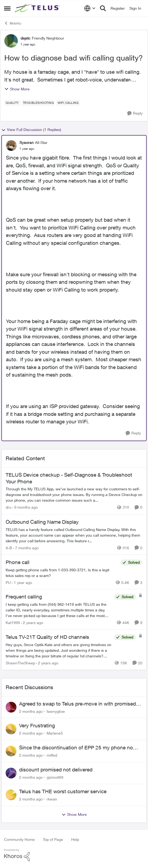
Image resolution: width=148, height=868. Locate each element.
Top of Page (53, 839)
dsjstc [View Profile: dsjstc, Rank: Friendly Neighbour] (25, 38)
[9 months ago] (25, 507)
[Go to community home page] (38, 8)
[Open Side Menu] (7, 8)
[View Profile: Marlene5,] (11, 729)
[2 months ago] (31, 711)
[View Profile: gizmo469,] (11, 773)
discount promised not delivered (56, 770)
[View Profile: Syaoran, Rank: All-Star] (11, 146)
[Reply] (135, 113)
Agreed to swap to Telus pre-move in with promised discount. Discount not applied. (78, 704)
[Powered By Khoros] (74, 855)
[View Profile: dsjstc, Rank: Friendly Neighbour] (11, 41)
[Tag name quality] (12, 103)
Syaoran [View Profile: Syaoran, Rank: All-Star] (27, 142)
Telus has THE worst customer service (63, 791)
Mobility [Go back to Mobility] (13, 23)
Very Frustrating (37, 725)
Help (75, 839)
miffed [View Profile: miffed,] (52, 755)
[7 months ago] (26, 548)
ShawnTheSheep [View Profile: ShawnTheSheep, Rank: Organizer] (20, 663)
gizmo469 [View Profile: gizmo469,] (55, 777)
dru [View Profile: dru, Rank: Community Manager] (8, 507)
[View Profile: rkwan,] (11, 795)
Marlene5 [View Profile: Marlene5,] (55, 733)
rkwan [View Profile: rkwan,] (52, 799)
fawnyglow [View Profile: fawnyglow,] (56, 711)
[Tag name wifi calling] (68, 103)
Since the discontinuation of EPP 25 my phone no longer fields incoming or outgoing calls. (76, 748)
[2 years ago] (32, 623)
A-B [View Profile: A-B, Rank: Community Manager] (9, 548)
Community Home (19, 839)
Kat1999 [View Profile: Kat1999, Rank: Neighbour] (13, 623)
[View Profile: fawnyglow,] (11, 707)
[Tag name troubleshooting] (38, 103)
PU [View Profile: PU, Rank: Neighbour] (8, 582)
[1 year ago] (22, 582)
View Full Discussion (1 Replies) (31, 130)
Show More (17, 89)
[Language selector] (90, 8)
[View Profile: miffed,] (11, 751)
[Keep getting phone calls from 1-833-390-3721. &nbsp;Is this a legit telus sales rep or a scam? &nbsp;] (62, 572)
